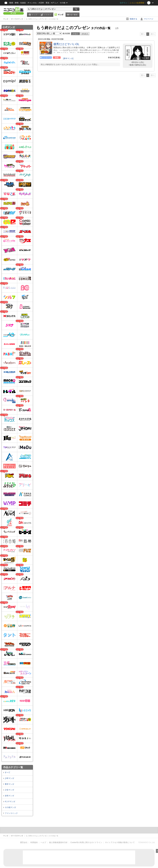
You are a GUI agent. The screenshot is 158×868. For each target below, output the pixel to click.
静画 (17, 3)
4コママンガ (10, 802)
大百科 (41, 3)
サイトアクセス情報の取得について (120, 842)
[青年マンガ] (68, 58)
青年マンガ (9, 784)
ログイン (123, 3)
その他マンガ (10, 807)
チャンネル (32, 3)
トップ (34, 15)
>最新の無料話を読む (138, 65)
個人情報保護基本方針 (58, 842)
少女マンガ (9, 790)
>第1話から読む (138, 62)
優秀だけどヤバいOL (66, 44)
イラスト (48, 15)
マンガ (60, 15)
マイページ (149, 19)
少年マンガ (9, 778)
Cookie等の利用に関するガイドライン (86, 842)
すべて (8, 772)
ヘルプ (43, 842)
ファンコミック (11, 813)
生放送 (23, 3)
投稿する (133, 19)
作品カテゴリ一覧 (13, 767)
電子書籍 (74, 15)
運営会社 (24, 842)
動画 (11, 3)
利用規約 (34, 842)
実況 (48, 3)
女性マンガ (9, 796)
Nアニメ (55, 3)
